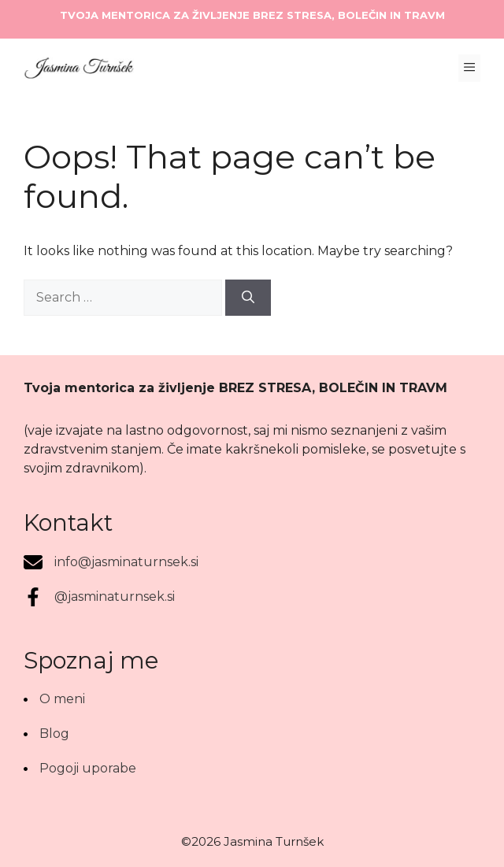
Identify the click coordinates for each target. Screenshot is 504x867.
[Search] (248, 298)
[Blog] (46, 734)
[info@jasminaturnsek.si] (111, 562)
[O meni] (54, 699)
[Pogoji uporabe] (80, 769)
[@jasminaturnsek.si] (99, 597)
